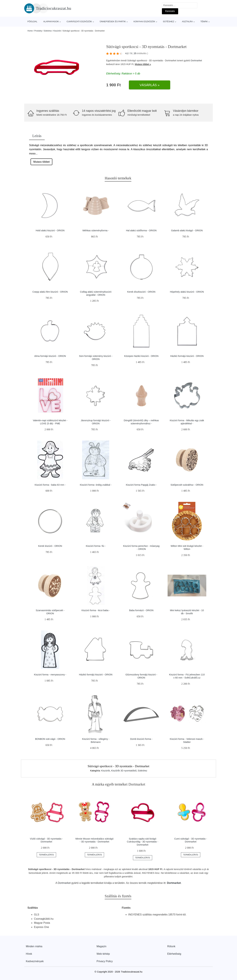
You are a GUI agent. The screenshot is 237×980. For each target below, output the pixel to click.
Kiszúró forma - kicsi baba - (96, 610)
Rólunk (171, 946)
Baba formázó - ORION (141, 610)
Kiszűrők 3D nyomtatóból (124, 771)
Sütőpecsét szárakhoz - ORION (187, 485)
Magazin (101, 946)
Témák (204, 21)
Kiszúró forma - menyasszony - (50, 675)
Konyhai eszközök (144, 21)
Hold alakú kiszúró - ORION (50, 230)
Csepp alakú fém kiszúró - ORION (50, 292)
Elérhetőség (174, 954)
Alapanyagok (51, 21)
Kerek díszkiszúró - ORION (141, 292)
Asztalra (187, 21)
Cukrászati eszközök (79, 21)
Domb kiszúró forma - (141, 739)
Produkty (38, 31)
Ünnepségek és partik (113, 21)
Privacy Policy (105, 961)
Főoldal (32, 21)
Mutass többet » (143, 64)
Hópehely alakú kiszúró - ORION (187, 292)
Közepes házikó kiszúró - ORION (141, 356)
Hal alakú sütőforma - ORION (141, 230)
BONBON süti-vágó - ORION (50, 739)
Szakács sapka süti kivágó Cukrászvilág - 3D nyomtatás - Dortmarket (143, 842)
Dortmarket (196, 60)
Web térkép (103, 954)
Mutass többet (42, 162)
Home (30, 31)
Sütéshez (168, 21)
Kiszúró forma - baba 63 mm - (50, 485)
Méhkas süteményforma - (96, 230)
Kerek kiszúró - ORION (50, 546)
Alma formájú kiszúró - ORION (50, 356)
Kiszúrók (57, 31)
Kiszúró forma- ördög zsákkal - (96, 485)
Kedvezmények (35, 961)
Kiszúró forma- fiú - (96, 546)
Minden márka (34, 946)
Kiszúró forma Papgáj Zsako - (141, 485)
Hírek (29, 954)
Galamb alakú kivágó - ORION (187, 230)
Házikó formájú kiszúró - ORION (187, 356)
